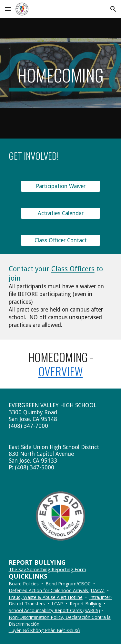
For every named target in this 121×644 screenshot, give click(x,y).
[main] (61, 78)
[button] (8, 9)
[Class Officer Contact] (60, 240)
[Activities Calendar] (60, 213)
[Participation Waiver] (60, 186)
